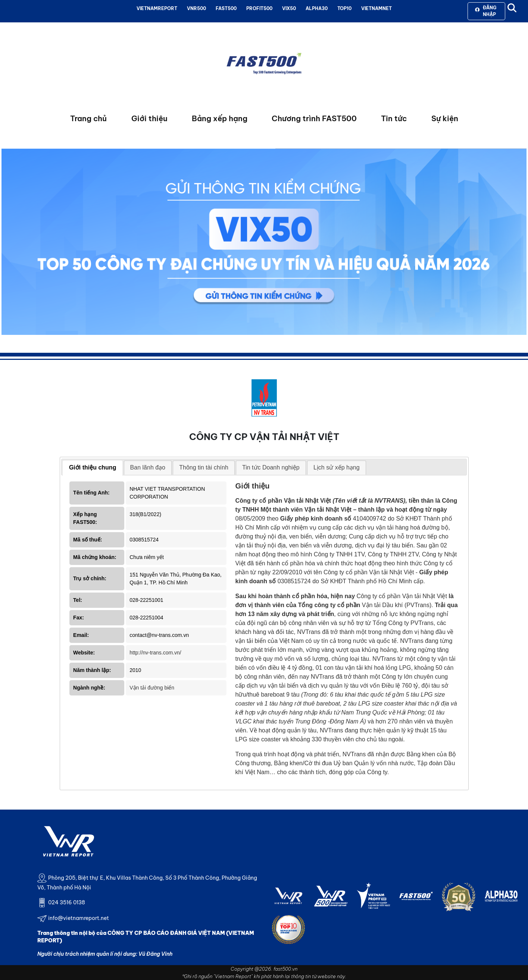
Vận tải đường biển (152, 688)
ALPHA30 (317, 8)
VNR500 (196, 8)
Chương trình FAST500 (314, 118)
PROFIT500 (259, 8)
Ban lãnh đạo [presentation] (148, 467)
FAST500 (226, 8)
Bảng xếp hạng (220, 118)
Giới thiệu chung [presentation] (93, 467)
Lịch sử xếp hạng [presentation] (337, 467)
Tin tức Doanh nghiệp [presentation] (271, 467)
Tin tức (394, 118)
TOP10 (344, 8)
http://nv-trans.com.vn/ (155, 653)
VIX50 (289, 8)
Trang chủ (88, 118)
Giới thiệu (149, 118)
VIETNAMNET (377, 8)
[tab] (93, 468)
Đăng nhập (486, 11)
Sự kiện (445, 118)
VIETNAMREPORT (157, 8)
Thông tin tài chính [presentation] (204, 467)
